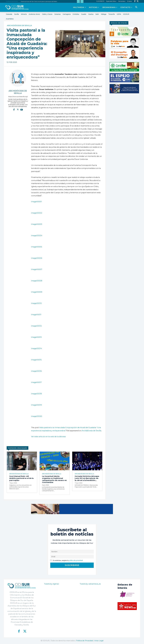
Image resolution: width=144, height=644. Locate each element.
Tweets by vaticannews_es (90, 584)
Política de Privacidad (85, 641)
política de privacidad (76, 560)
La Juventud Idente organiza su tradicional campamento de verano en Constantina (54, 479)
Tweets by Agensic (52, 584)
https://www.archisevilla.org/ (18, 97)
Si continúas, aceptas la (67, 560)
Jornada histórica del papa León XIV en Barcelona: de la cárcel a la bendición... (87, 478)
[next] (82, 1)
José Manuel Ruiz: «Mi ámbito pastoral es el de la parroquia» (21, 478)
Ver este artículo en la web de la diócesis (48, 437)
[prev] (78, 1)
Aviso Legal (99, 641)
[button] (136, 7)
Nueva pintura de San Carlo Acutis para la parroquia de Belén (39, 1)
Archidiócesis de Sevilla (19, 25)
